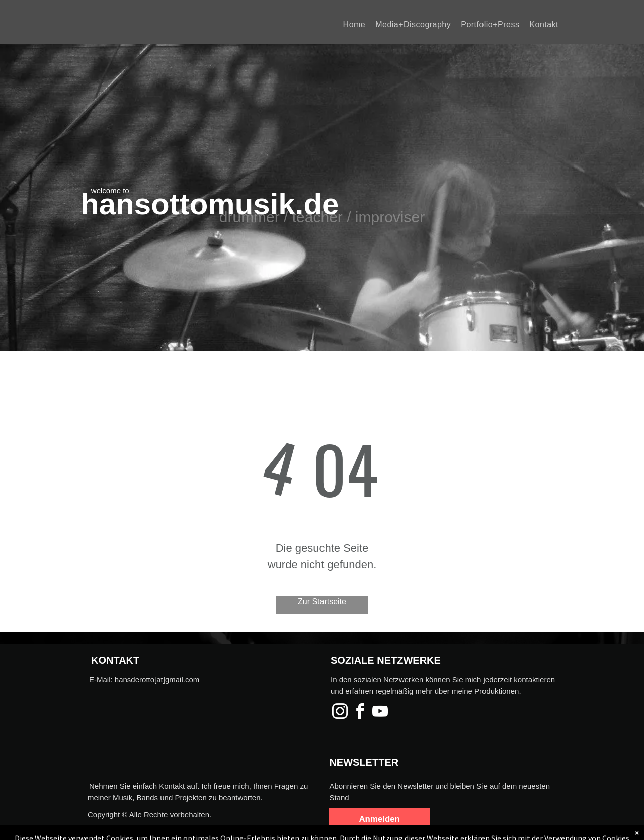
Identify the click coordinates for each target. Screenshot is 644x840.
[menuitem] (354, 24)
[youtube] (380, 713)
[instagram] (340, 713)
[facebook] (360, 713)
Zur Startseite (322, 601)
